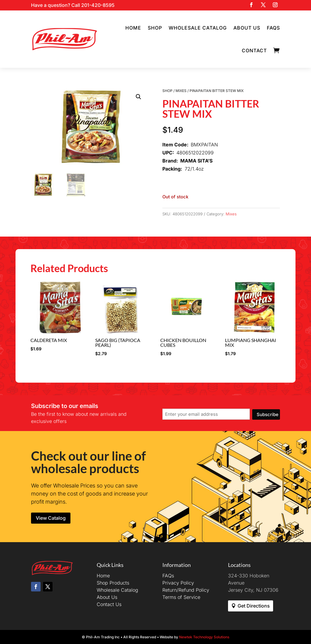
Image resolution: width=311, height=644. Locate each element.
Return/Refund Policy (186, 590)
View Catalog (51, 518)
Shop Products (113, 583)
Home (133, 28)
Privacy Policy (178, 583)
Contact (254, 50)
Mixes (181, 91)
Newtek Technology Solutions (204, 637)
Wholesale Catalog (198, 28)
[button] (138, 97)
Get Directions (254, 606)
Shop (155, 28)
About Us (247, 28)
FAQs (273, 28)
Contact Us (109, 604)
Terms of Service (181, 597)
